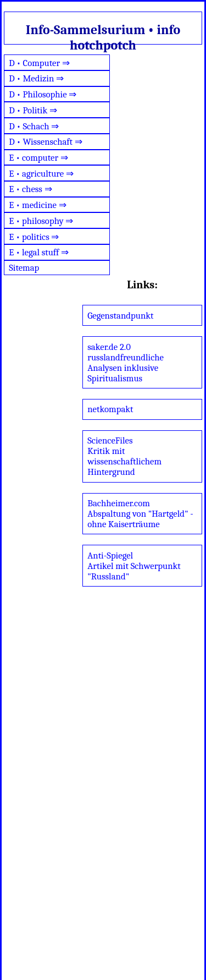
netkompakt (110, 409)
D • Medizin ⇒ (36, 78)
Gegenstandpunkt (120, 316)
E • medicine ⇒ (37, 205)
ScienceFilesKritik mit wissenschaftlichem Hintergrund (124, 456)
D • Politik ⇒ (33, 110)
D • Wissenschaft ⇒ (46, 142)
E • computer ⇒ (38, 158)
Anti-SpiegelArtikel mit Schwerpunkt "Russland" (134, 566)
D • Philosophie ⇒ (43, 94)
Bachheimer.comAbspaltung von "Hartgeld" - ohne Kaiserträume (140, 514)
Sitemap (24, 268)
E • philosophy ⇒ (41, 221)
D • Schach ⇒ (34, 126)
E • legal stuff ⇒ (39, 252)
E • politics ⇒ (34, 237)
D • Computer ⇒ (39, 63)
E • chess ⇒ (30, 189)
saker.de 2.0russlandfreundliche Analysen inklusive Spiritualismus (126, 363)
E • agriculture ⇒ (41, 174)
